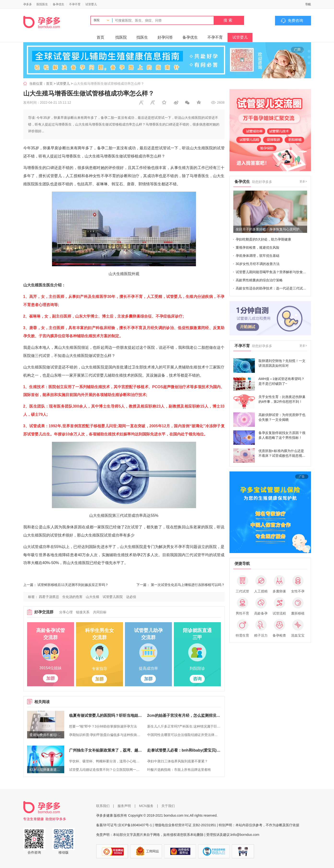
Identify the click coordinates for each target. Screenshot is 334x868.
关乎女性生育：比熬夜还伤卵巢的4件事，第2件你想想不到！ (282, 399)
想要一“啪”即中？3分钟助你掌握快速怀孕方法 (103, 726)
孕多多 (28, 4)
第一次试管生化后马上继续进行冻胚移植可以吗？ (188, 585)
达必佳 (131, 597)
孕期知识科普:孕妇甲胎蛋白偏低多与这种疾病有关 (106, 735)
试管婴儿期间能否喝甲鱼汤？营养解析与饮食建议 (271, 272)
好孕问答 (165, 37)
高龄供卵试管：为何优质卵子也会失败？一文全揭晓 (282, 417)
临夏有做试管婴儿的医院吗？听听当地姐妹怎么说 (106, 715)
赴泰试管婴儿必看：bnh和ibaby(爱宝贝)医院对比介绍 (184, 750)
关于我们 (168, 806)
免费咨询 (295, 21)
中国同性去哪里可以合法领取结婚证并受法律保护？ (184, 735)
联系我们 (103, 806)
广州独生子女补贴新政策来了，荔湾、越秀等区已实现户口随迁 (106, 750)
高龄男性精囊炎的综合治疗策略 (259, 280)
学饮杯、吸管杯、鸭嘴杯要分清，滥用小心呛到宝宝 (106, 761)
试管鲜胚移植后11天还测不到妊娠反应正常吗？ (73, 585)
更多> (303, 181)
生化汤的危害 (72, 597)
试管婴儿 (91, 4)
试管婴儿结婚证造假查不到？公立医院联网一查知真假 (106, 770)
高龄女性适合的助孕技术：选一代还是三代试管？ (271, 288)
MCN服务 (146, 806)
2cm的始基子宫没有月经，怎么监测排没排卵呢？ (184, 715)
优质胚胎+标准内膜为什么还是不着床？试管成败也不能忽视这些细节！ (282, 453)
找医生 (142, 37)
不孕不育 (75, 4)
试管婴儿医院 (113, 597)
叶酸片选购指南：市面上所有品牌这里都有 (179, 770)
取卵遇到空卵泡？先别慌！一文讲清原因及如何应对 (282, 363)
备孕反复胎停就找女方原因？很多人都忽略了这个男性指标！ (282, 435)
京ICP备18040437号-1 (135, 825)
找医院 (121, 37)
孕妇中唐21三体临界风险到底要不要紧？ (178, 761)
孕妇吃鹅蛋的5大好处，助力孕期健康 (264, 239)
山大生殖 (93, 597)
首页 (100, 37)
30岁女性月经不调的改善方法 (258, 264)
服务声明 (124, 806)
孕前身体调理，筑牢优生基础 (258, 256)
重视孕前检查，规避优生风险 (258, 247)
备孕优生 (59, 4)
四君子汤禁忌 (49, 597)
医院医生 (42, 4)
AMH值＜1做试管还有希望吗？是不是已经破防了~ (282, 381)
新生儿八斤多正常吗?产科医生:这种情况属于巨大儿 (184, 726)
